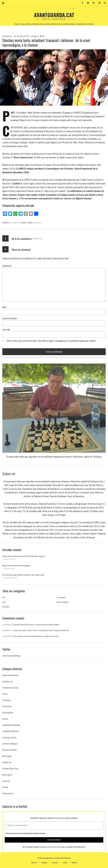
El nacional (6, 700)
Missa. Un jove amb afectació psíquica (16, 565)
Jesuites (5, 719)
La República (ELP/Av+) (11, 731)
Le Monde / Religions (10, 744)
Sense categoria (62, 602)
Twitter (87, 3)
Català (65, 863)
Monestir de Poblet (10, 750)
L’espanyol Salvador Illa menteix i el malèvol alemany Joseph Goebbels (36, 625)
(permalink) (37, 222)
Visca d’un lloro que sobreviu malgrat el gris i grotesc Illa (23, 575)
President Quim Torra (10, 768)
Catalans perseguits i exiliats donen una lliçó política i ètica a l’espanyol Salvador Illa (41, 630)
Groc (4, 602)
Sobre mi (34, 863)
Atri (4, 597)
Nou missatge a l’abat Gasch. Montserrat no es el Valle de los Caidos (36, 636)
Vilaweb (5, 787)
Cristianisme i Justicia (10, 688)
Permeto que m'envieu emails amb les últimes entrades (25, 833)
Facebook (81, 3)
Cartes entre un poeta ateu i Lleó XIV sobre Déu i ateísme (24, 556)
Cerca (104, 3)
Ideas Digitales (8, 713)
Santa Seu (6, 781)
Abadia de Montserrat (10, 675)
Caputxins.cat (7, 681)
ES (73, 8)
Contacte (55, 863)
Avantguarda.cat (54, 15)
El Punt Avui (7, 706)
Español (74, 863)
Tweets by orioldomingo (11, 656)
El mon (5, 694)
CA (70, 8)
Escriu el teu (37, 238)
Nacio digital (7, 756)
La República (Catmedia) (11, 725)
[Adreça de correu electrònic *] (54, 825)
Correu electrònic (10, 318)
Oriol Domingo (7, 36)
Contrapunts (35, 36)
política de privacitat (54, 847)
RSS (93, 3)
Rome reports (7, 775)
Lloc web (6, 329)
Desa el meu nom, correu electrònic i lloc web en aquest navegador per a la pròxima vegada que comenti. (51, 341)
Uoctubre (6, 607)
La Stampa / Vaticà (9, 737)
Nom (5, 307)
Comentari (7, 266)
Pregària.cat (7, 762)
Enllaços (44, 863)
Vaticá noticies (8, 793)
